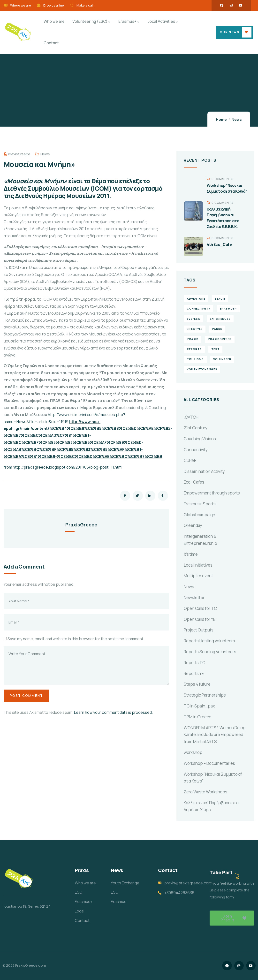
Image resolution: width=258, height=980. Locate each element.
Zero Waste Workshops (205, 792)
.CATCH (191, 417)
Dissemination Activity (204, 471)
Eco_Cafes (194, 482)
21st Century (196, 428)
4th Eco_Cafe (219, 244)
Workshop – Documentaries (209, 763)
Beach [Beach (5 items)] (220, 299)
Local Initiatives (198, 565)
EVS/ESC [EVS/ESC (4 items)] (194, 319)
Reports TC (194, 663)
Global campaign (199, 515)
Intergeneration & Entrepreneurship (200, 540)
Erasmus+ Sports (200, 504)
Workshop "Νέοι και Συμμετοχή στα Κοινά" (213, 778)
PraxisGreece (17, 154)
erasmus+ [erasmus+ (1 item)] (228, 308)
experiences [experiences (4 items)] (220, 319)
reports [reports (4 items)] (194, 349)
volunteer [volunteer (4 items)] (222, 359)
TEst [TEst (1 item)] (215, 349)
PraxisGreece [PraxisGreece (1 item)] (220, 339)
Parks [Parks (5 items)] (217, 329)
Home (221, 119)
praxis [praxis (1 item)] (193, 339)
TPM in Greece (197, 717)
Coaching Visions (200, 439)
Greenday (193, 525)
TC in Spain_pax (199, 706)
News (237, 119)
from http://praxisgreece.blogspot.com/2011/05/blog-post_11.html (63, 467)
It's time (191, 554)
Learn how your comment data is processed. (113, 712)
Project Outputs (199, 630)
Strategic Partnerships (205, 695)
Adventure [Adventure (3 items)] (196, 299)
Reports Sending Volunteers (210, 652)
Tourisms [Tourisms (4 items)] (195, 359)
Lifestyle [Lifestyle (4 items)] (195, 329)
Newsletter (194, 597)
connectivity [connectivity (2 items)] (199, 308)
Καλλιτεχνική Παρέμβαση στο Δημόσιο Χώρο (211, 806)
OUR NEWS (230, 32)
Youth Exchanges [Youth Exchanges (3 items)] (202, 369)
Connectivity (196, 450)
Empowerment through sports (212, 493)
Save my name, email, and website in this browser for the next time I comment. (76, 639)
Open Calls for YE (200, 619)
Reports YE (194, 673)
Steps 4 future (197, 684)
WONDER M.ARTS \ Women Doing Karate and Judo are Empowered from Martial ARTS (215, 735)
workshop (193, 752)
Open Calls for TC (200, 608)
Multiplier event (198, 576)
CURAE (190, 460)
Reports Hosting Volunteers (209, 641)
